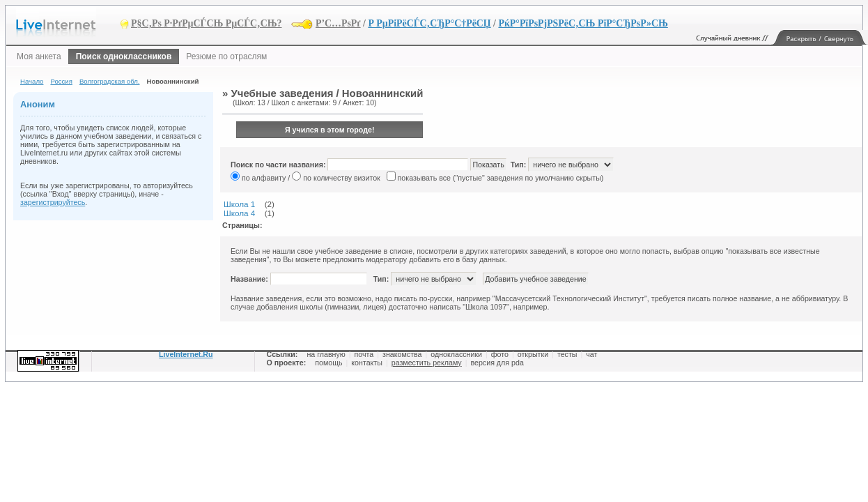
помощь (328, 363)
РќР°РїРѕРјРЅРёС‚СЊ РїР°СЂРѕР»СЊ (583, 23)
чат (591, 354)
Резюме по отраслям (226, 56)
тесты (567, 354)
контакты (367, 363)
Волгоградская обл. (110, 81)
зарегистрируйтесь (53, 202)
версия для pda (497, 363)
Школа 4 (239, 213)
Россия (61, 81)
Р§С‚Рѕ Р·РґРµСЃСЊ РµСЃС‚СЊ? (207, 23)
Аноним (38, 104)
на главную (326, 354)
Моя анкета (39, 56)
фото (500, 354)
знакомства (402, 354)
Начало (32, 81)
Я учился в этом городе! (330, 130)
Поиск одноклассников (124, 56)
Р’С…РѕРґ (338, 23)
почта (364, 354)
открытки (533, 354)
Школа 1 (239, 204)
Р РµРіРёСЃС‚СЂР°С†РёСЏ (429, 23)
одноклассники (456, 354)
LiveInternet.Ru (186, 354)
